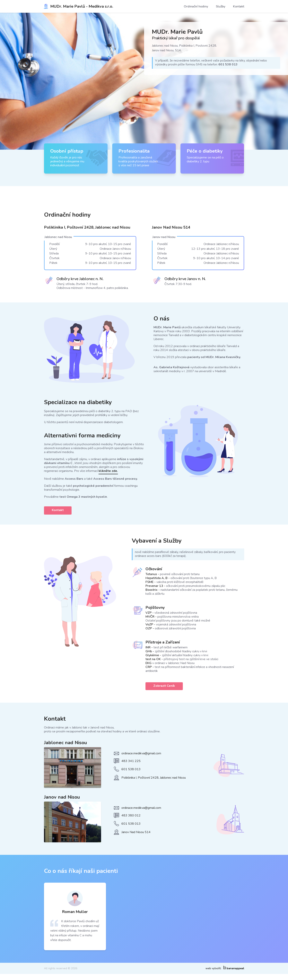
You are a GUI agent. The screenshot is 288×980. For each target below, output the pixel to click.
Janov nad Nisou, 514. (167, 50)
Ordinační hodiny (196, 6)
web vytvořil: (225, 968)
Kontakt (239, 6)
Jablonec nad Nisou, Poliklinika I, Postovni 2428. (184, 46)
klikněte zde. (108, 471)
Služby (221, 6)
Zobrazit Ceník (164, 686)
